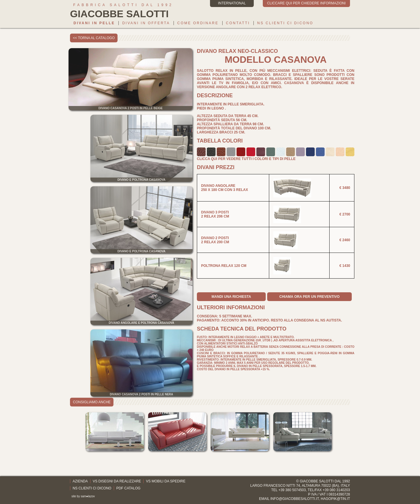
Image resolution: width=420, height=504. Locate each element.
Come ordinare (198, 23)
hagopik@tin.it (335, 499)
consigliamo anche (92, 402)
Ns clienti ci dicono (285, 23)
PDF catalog (128, 488)
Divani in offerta (146, 23)
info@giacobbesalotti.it (295, 499)
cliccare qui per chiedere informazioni (306, 3)
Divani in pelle (94, 23)
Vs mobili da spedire (166, 481)
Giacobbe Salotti (317, 481)
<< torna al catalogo (94, 38)
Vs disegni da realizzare (117, 481)
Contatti (238, 23)
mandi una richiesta (231, 297)
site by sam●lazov (83, 496)
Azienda (80, 481)
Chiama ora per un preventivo (309, 297)
